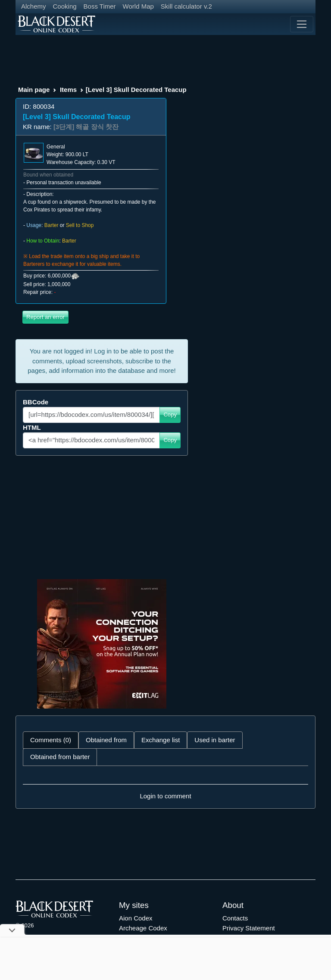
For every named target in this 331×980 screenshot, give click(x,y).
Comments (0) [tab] (51, 740)
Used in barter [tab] (215, 740)
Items (68, 90)
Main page (34, 90)
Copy (170, 414)
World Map (138, 6)
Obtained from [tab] (106, 740)
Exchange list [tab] (161, 740)
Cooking (65, 6)
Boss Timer (100, 6)
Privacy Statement (249, 928)
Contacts (235, 918)
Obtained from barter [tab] (60, 757)
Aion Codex (136, 918)
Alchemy (34, 6)
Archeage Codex (143, 928)
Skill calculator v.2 (186, 6)
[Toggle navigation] (302, 24)
